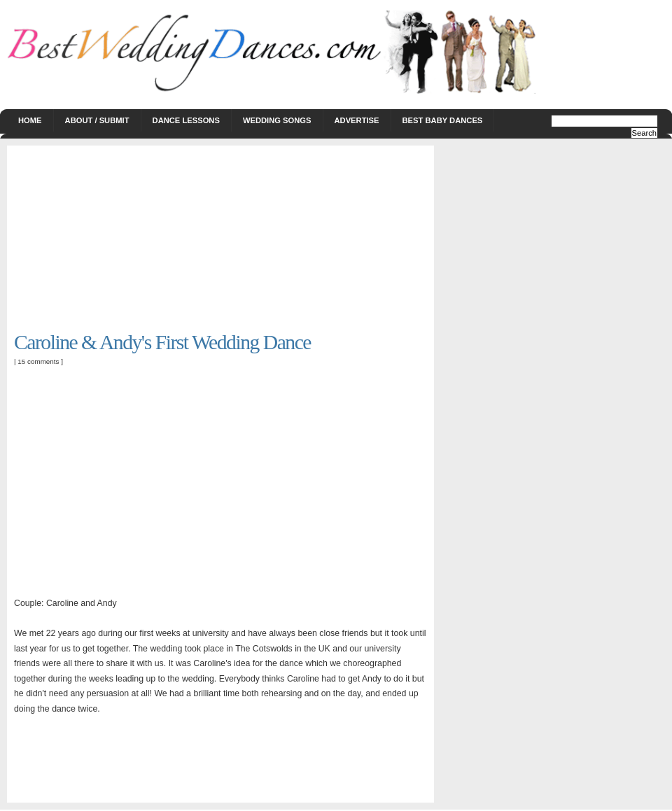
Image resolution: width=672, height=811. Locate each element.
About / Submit (97, 120)
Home (30, 120)
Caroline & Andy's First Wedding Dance (162, 342)
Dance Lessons (186, 120)
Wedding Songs (277, 120)
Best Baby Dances (443, 120)
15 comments (38, 361)
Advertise (357, 120)
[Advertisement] (119, 240)
